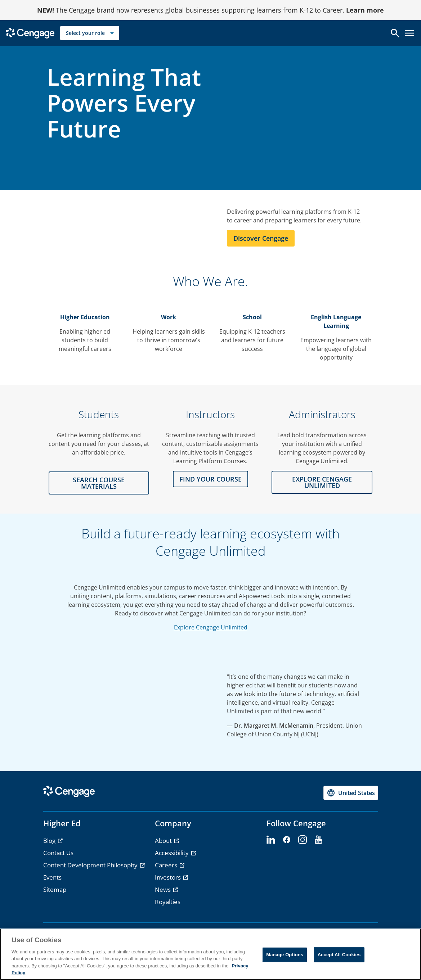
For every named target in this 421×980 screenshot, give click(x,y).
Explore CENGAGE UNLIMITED (322, 482)
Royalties (168, 902)
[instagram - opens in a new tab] (303, 840)
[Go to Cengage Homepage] (30, 33)
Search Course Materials (99, 483)
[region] (210, 954)
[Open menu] (409, 33)
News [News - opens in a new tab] (164, 889)
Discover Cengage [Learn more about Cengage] (261, 238)
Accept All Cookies (339, 955)
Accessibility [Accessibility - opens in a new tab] (173, 853)
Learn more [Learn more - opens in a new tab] (365, 10)
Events (52, 877)
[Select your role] (90, 33)
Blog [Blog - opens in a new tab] (50, 841)
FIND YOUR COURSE (210, 479)
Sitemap (55, 889)
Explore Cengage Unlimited (211, 627)
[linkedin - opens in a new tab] (271, 840)
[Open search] (395, 33)
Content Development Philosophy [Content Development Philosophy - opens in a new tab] (91, 865)
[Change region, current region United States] (351, 793)
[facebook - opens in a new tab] (287, 840)
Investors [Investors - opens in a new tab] (169, 877)
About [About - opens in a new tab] (164, 841)
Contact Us (58, 853)
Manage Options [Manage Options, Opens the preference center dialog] (285, 955)
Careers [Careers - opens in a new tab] (167, 865)
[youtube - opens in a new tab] (318, 840)
